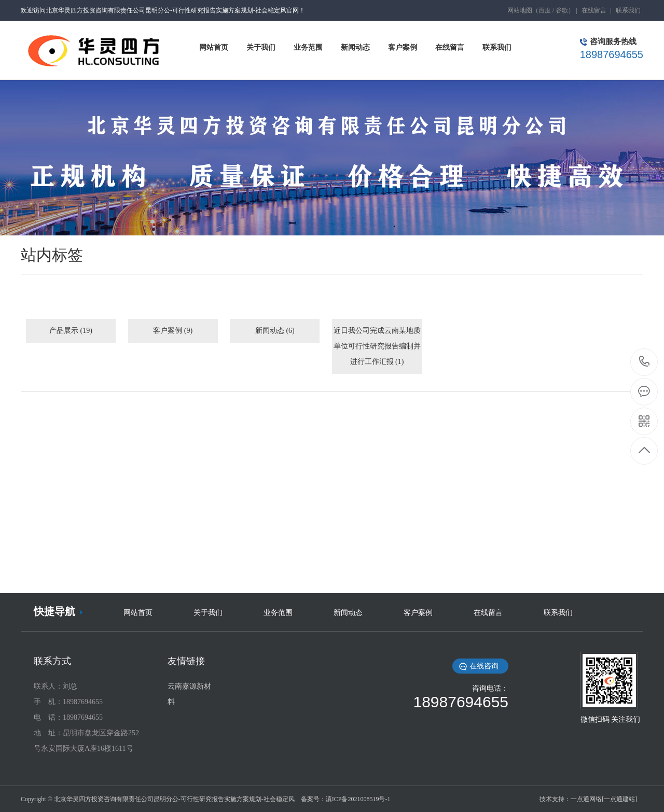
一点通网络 (586, 799)
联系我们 (628, 10)
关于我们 (208, 613)
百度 (545, 10)
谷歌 (562, 10)
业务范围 (278, 613)
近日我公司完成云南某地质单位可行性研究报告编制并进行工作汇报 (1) (377, 346)
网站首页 (138, 613)
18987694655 (645, 362)
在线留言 (594, 10)
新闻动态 (348, 613)
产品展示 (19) (71, 331)
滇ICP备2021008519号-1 (358, 799)
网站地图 (520, 10)
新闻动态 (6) (275, 331)
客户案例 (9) (173, 331)
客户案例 (418, 613)
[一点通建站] (619, 799)
